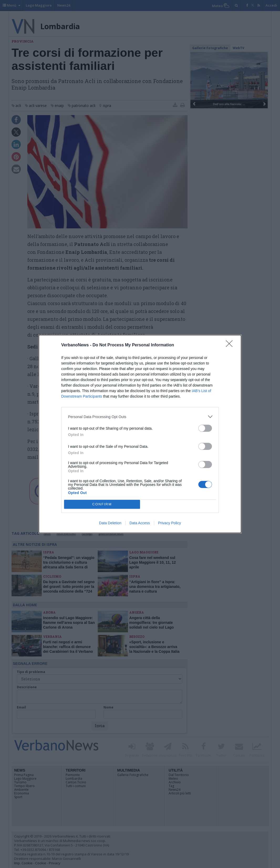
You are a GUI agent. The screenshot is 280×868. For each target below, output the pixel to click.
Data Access (140, 523)
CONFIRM (102, 504)
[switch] (205, 428)
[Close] (231, 345)
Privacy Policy (170, 523)
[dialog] (140, 434)
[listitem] (140, 417)
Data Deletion (110, 523)
